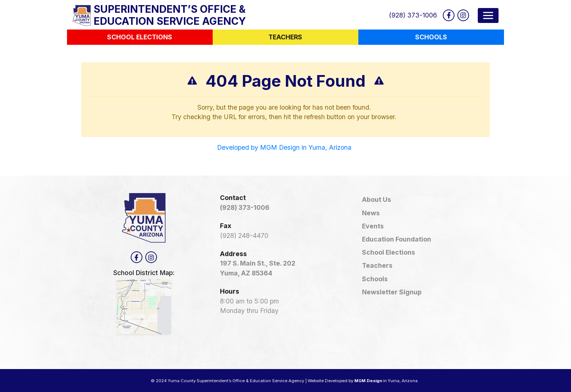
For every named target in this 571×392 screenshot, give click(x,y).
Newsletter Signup (392, 292)
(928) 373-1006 (413, 15)
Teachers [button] (285, 37)
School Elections (389, 252)
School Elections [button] (140, 37)
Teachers (377, 265)
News (371, 213)
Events (373, 226)
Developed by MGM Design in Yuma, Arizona (284, 147)
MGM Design (368, 381)
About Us (377, 199)
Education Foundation (397, 239)
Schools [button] (431, 37)
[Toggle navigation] (488, 15)
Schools (375, 279)
